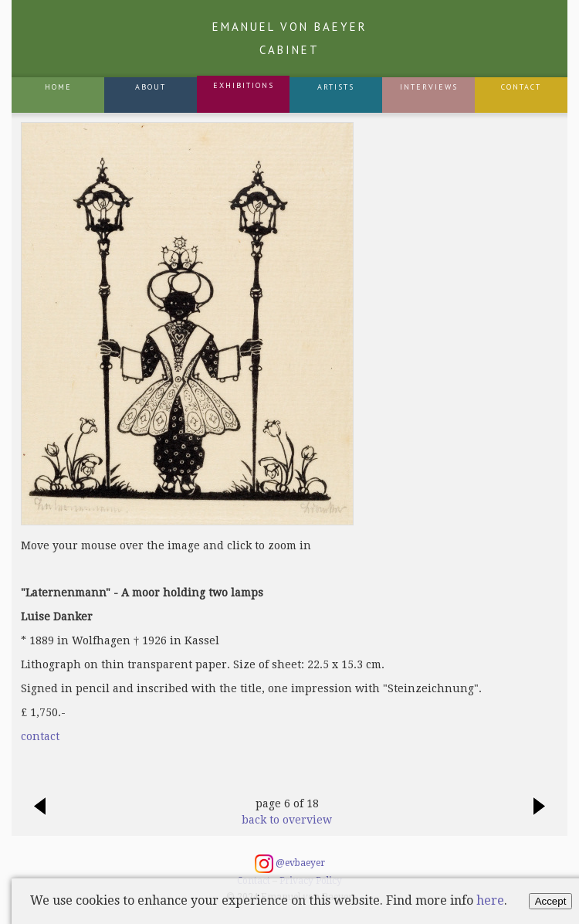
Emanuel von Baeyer (290, 38)
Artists (336, 87)
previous (39, 814)
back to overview (287, 820)
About (151, 87)
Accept (551, 901)
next (540, 814)
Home (58, 87)
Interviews (429, 87)
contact (40, 736)
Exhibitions (244, 85)
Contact (521, 87)
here (490, 900)
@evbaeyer (290, 864)
